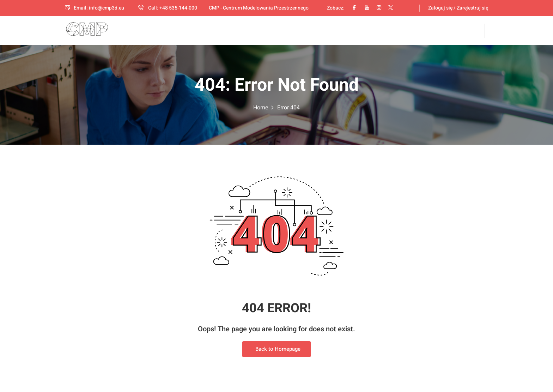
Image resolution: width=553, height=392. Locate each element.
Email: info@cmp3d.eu (95, 8)
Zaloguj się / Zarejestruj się (458, 8)
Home (261, 108)
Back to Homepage (276, 350)
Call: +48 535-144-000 (168, 8)
